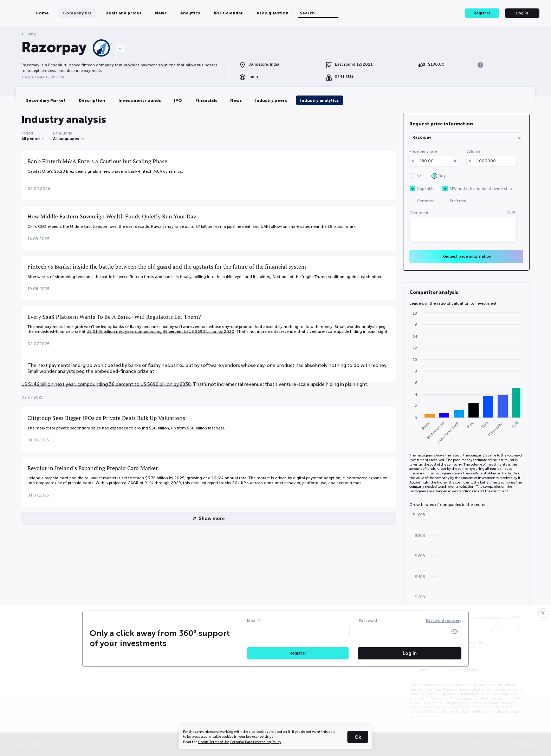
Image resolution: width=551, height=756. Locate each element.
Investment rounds (140, 100)
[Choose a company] (120, 48)
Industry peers (271, 100)
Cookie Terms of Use (214, 742)
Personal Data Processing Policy (256, 742)
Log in (522, 13)
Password (368, 620)
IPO (178, 100)
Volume (473, 151)
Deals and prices (164, 13)
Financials (206, 100)
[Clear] (455, 161)
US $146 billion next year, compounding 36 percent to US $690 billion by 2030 (160, 331)
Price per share (423, 151)
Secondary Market (46, 100)
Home (83, 13)
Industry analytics (319, 100)
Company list (118, 13)
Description (92, 100)
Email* (253, 620)
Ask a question (314, 13)
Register (482, 13)
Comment (463, 213)
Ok (358, 737)
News (202, 13)
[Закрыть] (543, 613)
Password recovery (444, 620)
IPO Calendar (269, 13)
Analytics (231, 13)
